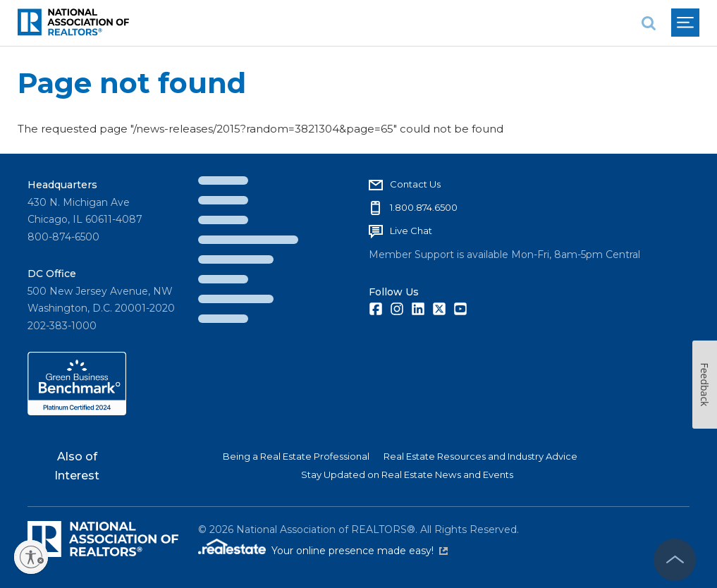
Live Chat (411, 231)
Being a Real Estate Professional (296, 456)
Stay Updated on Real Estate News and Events (407, 474)
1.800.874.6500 (424, 207)
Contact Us (415, 184)
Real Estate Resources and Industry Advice (480, 456)
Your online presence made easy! (360, 551)
